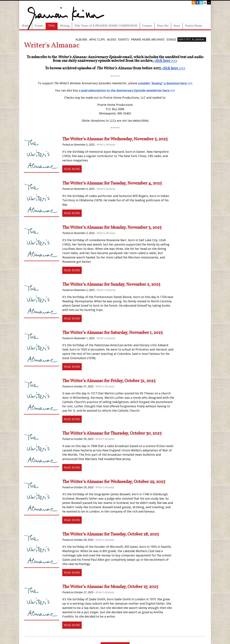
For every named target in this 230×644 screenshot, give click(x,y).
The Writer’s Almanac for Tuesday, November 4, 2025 (112, 183)
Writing (65, 26)
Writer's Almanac (192, 39)
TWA (52, 26)
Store (177, 26)
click (158, 61)
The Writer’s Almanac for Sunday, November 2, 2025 (111, 285)
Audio (112, 39)
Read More (72, 169)
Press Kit (163, 26)
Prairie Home (194, 26)
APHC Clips (97, 39)
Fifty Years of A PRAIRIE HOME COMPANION (106, 26)
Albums (81, 39)
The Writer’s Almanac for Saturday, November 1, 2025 (112, 333)
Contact (147, 26)
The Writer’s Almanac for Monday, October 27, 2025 (110, 587)
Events (39, 26)
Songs (171, 39)
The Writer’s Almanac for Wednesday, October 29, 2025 (114, 482)
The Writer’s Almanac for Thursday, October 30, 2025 (112, 433)
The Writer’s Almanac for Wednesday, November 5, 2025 (115, 139)
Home (26, 26)
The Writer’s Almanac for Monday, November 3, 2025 (112, 228)
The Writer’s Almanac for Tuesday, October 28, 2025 (111, 534)
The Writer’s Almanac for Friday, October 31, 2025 (109, 381)
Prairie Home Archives (148, 39)
